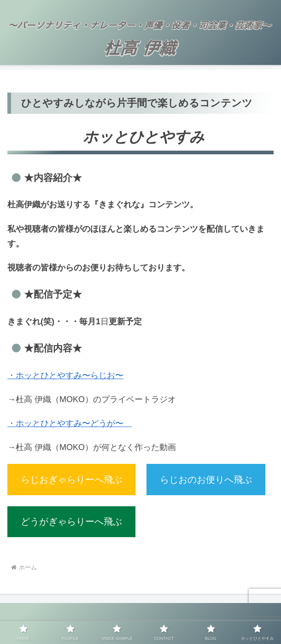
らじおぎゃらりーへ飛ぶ (71, 480)
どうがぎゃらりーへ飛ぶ (71, 521)
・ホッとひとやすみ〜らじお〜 (65, 375)
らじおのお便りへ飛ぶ (206, 480)
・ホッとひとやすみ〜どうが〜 (70, 423)
